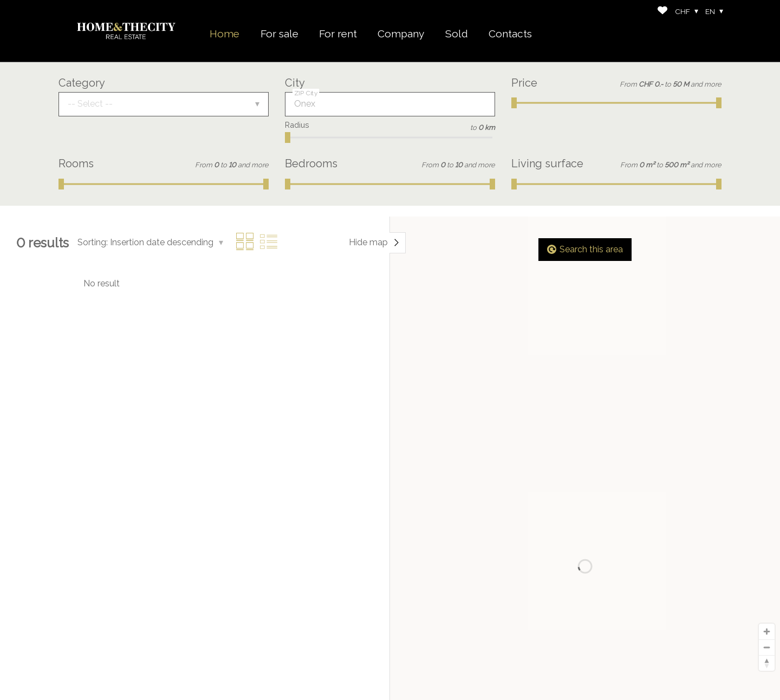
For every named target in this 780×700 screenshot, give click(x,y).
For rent (338, 34)
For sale (279, 34)
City (295, 83)
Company (401, 34)
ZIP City (306, 93)
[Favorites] (662, 12)
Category (82, 83)
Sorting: (93, 242)
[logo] (126, 31)
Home (225, 34)
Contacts (510, 34)
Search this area (585, 249)
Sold (457, 34)
